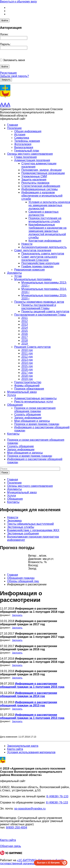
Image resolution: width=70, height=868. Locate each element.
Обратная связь (11, 846)
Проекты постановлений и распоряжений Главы (39, 307)
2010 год (27, 350)
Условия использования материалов (31, 752)
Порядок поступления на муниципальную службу (45, 220)
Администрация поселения (32, 160)
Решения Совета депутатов (32, 347)
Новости (27, 244)
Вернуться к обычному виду (19, 2)
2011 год (27, 353)
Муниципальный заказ (22, 392)
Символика (22, 138)
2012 (25, 321)
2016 (25, 334)
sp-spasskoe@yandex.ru (30, 809)
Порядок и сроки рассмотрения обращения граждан (35, 410)
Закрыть (6, 80)
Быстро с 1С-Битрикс (48, 863)
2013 (25, 324)
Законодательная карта (23, 746)
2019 (25, 344)
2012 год (27, 357)
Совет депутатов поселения (33, 250)
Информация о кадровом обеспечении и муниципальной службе (42, 196)
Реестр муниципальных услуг (34, 402)
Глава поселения (25, 157)
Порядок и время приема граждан (37, 424)
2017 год (27, 373)
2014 (25, 328)
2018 (25, 340)
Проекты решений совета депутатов (45, 311)
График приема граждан (37, 266)
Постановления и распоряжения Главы (40, 315)
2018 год (27, 376)
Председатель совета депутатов (43, 254)
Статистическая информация (41, 186)
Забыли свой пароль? (14, 76)
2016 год (27, 369)
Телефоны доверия (27, 141)
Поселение (14, 128)
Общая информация (28, 131)
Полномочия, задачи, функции (42, 170)
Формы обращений (27, 385)
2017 (25, 337)
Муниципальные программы (33, 279)
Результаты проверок (35, 183)
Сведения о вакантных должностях (44, 213)
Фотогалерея (23, 144)
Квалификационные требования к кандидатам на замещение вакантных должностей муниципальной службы (47, 231)
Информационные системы (40, 189)
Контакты (13, 434)
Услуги (11, 395)
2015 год (27, 366)
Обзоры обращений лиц (23, 581)
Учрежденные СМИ (34, 176)
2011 (25, 318)
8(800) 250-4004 (17, 828)
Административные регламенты (35, 398)
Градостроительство (28, 382)
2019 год (27, 379)
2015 (25, 331)
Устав (18, 276)
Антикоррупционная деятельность (44, 247)
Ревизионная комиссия (29, 270)
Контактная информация (45, 241)
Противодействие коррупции (40, 263)
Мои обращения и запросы (32, 421)
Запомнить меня (14, 60)
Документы (14, 273)
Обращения (15, 405)
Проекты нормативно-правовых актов (39, 302)
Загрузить (17, 615)
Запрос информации (28, 418)
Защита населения (34, 180)
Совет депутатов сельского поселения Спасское (39, 258)
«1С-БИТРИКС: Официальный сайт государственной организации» (32, 862)
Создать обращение (28, 414)
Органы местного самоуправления (30, 154)
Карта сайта (15, 749)
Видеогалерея (24, 147)
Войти (5, 20)
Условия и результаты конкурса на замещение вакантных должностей (49, 205)
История (20, 135)
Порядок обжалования (29, 389)
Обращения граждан (21, 578)
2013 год (27, 360)
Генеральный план (27, 151)
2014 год (27, 363)
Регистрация (8, 73)
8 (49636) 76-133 (57, 796)
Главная (13, 125)
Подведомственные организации (43, 173)
